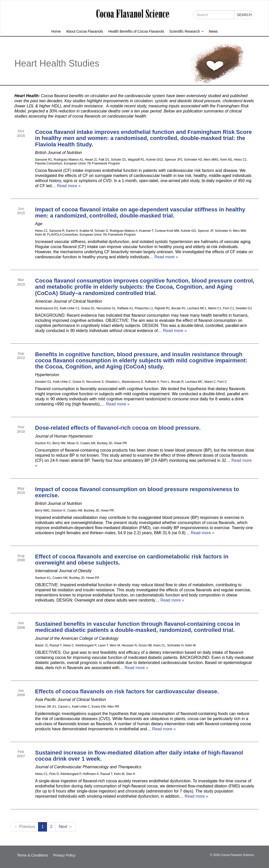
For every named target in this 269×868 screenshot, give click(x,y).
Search (244, 15)
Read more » (69, 186)
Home (56, 31)
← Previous (25, 827)
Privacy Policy (64, 855)
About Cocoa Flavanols (85, 31)
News (213, 31)
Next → (66, 827)
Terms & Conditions (33, 855)
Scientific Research (186, 31)
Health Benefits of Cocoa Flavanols (136, 31)
